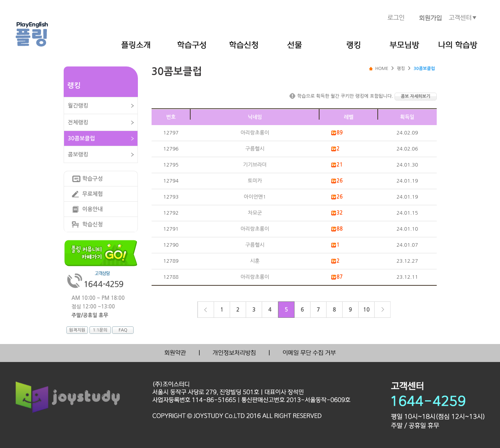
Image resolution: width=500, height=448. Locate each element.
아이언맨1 (255, 197)
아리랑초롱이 (255, 133)
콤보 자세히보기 (415, 96)
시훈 (255, 261)
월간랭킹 (78, 106)
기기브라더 (255, 165)
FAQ (123, 330)
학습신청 (93, 224)
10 (367, 310)
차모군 (255, 213)
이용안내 (93, 209)
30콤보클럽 (82, 138)
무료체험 (93, 194)
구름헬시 (255, 149)
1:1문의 (100, 330)
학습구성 (93, 179)
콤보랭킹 (78, 154)
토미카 (255, 181)
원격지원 (77, 330)
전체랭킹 (78, 122)
